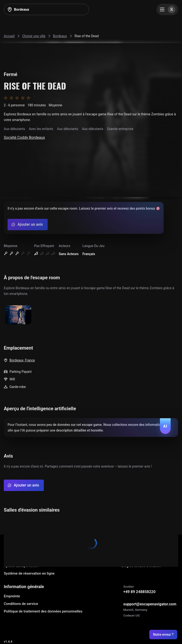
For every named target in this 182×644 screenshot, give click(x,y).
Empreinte (12, 596)
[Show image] (18, 315)
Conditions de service (21, 604)
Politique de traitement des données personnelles (43, 611)
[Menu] (167, 9)
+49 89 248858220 (139, 592)
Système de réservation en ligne (29, 573)
